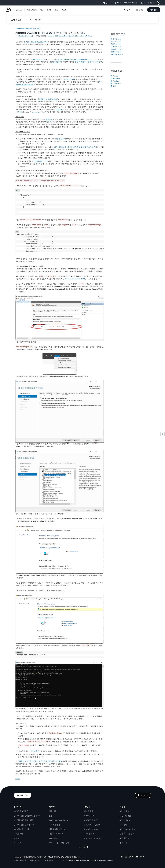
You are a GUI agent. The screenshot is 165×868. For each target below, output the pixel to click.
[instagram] (130, 857)
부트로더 (49, 119)
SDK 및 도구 (89, 816)
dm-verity (35, 112)
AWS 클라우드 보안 (21, 829)
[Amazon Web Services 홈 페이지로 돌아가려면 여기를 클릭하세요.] (8, 11)
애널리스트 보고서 (56, 834)
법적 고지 (123, 843)
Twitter (115, 76)
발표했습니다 (57, 62)
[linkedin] (126, 857)
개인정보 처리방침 (20, 860)
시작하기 (52, 811)
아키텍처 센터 (54, 825)
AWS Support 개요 (127, 829)
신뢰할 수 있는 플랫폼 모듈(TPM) (36, 42)
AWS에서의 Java (91, 829)
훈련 (51, 816)
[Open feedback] (162, 434)
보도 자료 (17, 843)
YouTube (115, 81)
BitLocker (59, 109)
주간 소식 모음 (116, 46)
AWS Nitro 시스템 (39, 59)
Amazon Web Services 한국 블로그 (28, 29)
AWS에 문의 (124, 811)
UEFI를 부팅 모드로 (41, 161)
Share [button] (89, 36)
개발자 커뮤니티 (116, 52)
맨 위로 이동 (82, 847)
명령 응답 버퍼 (60, 139)
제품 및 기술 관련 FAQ (58, 829)
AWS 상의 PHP (90, 834)
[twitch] (133, 857)
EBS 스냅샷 (35, 751)
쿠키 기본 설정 (50, 860)
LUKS (19, 112)
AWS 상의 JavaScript (93, 838)
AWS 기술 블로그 (117, 54)
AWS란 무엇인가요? (22, 811)
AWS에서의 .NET (91, 820)
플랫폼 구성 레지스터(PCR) (48, 99)
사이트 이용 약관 (35, 860)
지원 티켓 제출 (125, 816)
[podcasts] (141, 857)
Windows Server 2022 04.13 (75, 279)
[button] (161, 3)
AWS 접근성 (124, 838)
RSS (113, 86)
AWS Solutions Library (59, 820)
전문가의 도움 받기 (127, 834)
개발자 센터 (89, 811)
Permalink (80, 36)
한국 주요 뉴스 (116, 39)
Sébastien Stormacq (25, 36)
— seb (18, 778)
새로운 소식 (18, 834)
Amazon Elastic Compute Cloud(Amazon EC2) (74, 59)
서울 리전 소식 (116, 49)
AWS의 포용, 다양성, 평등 (59, 843)
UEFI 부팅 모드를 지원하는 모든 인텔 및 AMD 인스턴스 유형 (75, 147)
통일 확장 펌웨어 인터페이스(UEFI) (87, 62)
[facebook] (122, 857)
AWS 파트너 (54, 838)
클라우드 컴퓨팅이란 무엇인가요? (27, 816)
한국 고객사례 (116, 41)
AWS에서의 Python (92, 825)
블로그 (16, 838)
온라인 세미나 (116, 44)
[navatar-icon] (159, 3)
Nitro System (69, 79)
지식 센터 (123, 825)
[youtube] (137, 857)
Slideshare (116, 84)
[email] (144, 857)
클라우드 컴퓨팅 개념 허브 (24, 825)
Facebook (115, 78)
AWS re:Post (125, 820)
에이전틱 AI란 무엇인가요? (24, 820)
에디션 (38, 20)
